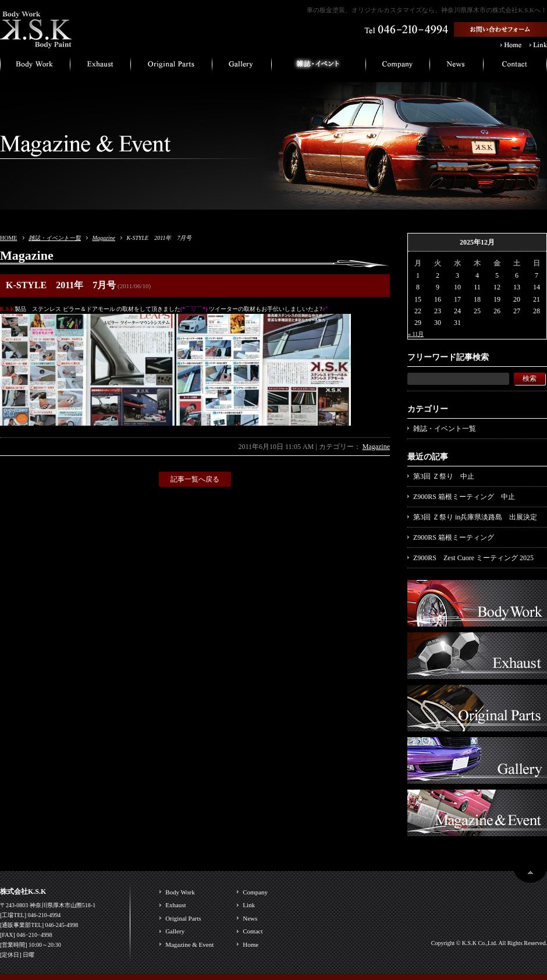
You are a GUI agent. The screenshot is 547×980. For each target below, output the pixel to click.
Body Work (180, 892)
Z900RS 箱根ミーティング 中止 (464, 497)
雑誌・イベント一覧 (55, 238)
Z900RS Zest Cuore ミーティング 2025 (473, 558)
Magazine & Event (189, 944)
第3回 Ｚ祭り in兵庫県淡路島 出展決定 (475, 517)
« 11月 (416, 334)
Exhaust (175, 905)
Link (249, 905)
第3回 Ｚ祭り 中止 (444, 476)
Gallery (175, 931)
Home (251, 944)
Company (255, 892)
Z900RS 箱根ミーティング (454, 537)
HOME (8, 238)
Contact (253, 931)
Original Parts (183, 918)
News (250, 918)
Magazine (103, 238)
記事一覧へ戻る (195, 479)
